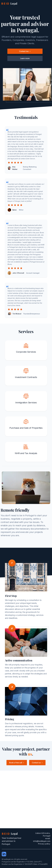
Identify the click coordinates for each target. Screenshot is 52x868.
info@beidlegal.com (42, 841)
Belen (15, 210)
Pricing (10, 719)
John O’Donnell (18, 273)
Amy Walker (15, 168)
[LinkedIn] (4, 854)
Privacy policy (44, 844)
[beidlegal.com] (9, 4)
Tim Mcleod (17, 314)
